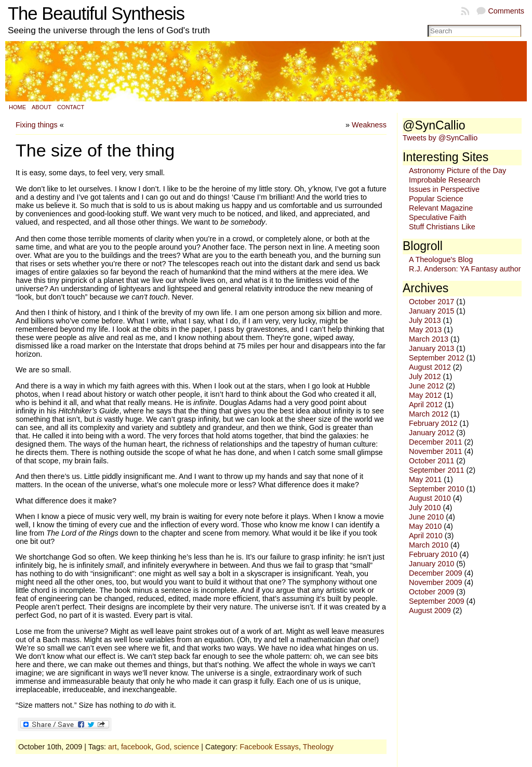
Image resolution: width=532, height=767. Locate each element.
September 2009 (436, 601)
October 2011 (431, 461)
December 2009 (435, 573)
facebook (136, 747)
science (186, 747)
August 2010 (430, 498)
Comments (506, 11)
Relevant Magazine (441, 208)
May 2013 (425, 330)
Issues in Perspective (444, 189)
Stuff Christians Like (442, 227)
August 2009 (430, 610)
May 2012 (425, 395)
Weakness (369, 125)
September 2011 (436, 470)
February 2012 (433, 423)
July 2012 (425, 376)
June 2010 (426, 517)
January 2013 (431, 348)
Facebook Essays (269, 747)
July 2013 (425, 320)
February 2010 (433, 554)
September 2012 (436, 358)
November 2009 (435, 582)
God (162, 747)
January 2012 (431, 433)
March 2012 (429, 414)
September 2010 (436, 489)
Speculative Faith (437, 217)
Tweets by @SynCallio (440, 138)
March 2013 (429, 339)
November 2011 (435, 451)
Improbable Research (445, 180)
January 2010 (431, 564)
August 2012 (430, 367)
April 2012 (426, 405)
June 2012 (426, 386)
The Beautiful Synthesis (96, 14)
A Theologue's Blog (441, 259)
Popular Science (436, 199)
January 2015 (431, 311)
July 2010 (425, 508)
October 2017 (431, 302)
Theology (318, 747)
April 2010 (426, 536)
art (112, 747)
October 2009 (431, 592)
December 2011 (435, 442)
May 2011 (425, 479)
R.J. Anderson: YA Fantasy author (465, 269)
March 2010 (429, 545)
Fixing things (37, 125)
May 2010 (425, 526)
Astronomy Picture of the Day (457, 171)
